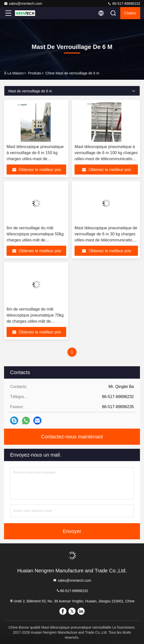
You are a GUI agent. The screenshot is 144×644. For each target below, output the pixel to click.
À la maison (14, 73)
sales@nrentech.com (23, 4)
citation (130, 13)
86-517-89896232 (124, 4)
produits (34, 73)
